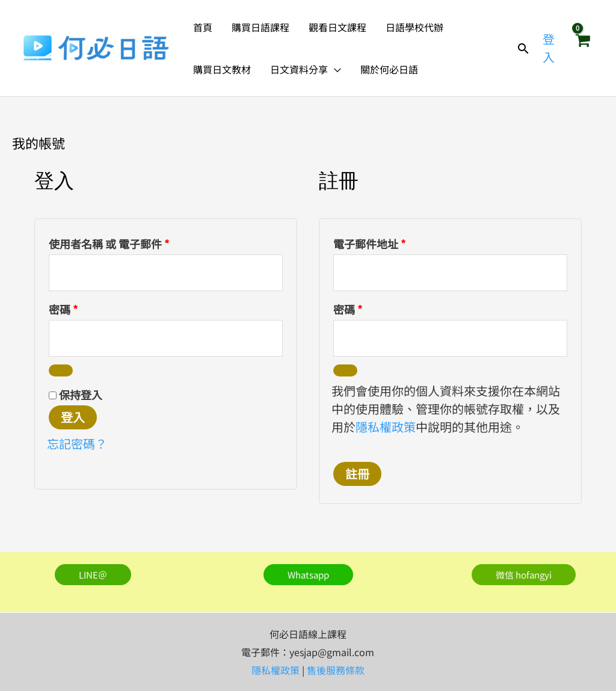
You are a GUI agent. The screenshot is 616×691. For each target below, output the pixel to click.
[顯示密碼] (61, 370)
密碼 (68, 308)
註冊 (357, 474)
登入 (73, 417)
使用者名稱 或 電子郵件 (114, 242)
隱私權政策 (386, 427)
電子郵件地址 (374, 242)
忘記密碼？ (77, 444)
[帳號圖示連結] (550, 48)
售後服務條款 (336, 670)
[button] (334, 69)
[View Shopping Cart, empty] (582, 48)
